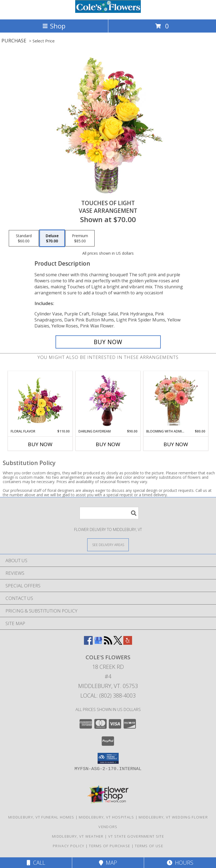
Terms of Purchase (110, 846)
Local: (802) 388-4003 (108, 696)
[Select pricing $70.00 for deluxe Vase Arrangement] (52, 238)
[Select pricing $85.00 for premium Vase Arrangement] (80, 238)
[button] (108, 758)
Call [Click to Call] (36, 863)
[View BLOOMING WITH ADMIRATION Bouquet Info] (176, 400)
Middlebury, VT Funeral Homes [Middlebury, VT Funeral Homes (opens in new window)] (41, 817)
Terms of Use (149, 846)
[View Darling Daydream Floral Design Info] (108, 400)
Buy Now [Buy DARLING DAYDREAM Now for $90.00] (108, 444)
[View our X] (118, 643)
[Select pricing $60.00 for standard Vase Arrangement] (24, 238)
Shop (54, 26)
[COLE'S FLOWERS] (108, 11)
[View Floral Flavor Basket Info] (40, 400)
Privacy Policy (68, 846)
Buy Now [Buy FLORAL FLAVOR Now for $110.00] (40, 444)
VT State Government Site (136, 836)
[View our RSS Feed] (108, 643)
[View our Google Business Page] (98, 643)
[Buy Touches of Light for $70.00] (108, 342)
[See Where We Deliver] (108, 545)
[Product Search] (109, 513)
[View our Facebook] (88, 643)
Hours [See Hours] (180, 863)
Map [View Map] (108, 863)
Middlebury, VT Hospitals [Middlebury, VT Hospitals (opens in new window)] (106, 817)
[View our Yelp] (128, 643)
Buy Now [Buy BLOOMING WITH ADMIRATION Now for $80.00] (176, 444)
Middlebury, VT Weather (78, 836)
